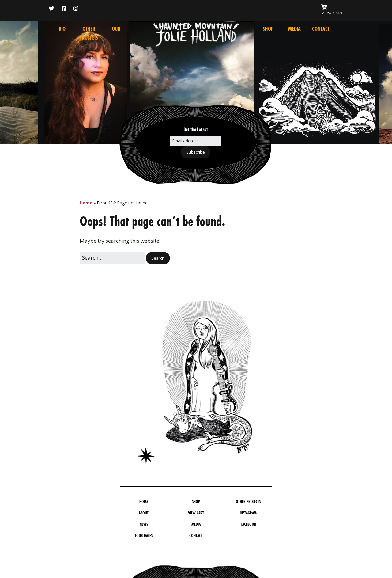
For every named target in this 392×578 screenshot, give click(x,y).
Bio (62, 29)
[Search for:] (112, 258)
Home (86, 203)
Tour (115, 29)
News (144, 524)
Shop (268, 29)
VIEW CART (332, 13)
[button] (158, 258)
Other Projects (248, 501)
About (144, 513)
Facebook (248, 524)
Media (294, 29)
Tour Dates (144, 535)
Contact (321, 29)
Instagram (248, 513)
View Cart (196, 513)
